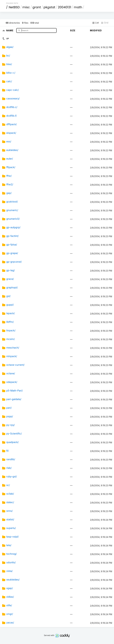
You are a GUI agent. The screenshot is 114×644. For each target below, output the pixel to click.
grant (37, 7)
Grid (105, 23)
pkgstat (49, 7)
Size (73, 30)
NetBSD (14, 7)
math (78, 7)
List (96, 23)
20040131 (64, 7)
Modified (96, 30)
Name (10, 30)
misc (26, 7)
